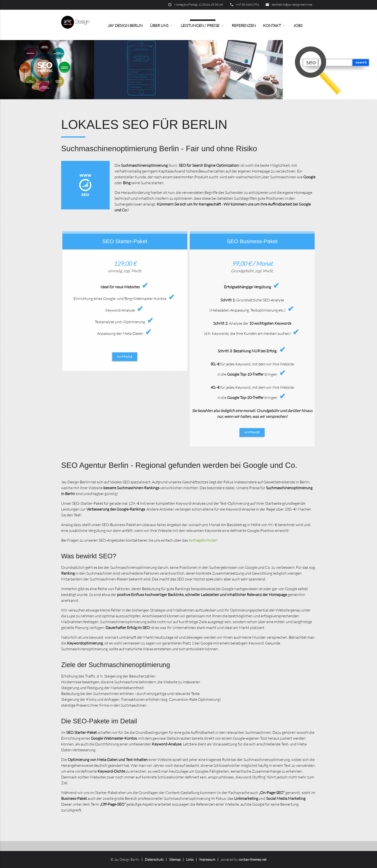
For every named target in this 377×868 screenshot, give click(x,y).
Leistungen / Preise (203, 25)
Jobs (298, 25)
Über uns (162, 25)
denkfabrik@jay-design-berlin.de (292, 4)
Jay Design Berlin (125, 25)
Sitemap (175, 859)
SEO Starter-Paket (125, 241)
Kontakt (275, 25)
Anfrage (125, 357)
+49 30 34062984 (248, 4)
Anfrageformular (203, 540)
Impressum (207, 859)
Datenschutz (154, 859)
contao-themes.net (253, 859)
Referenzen (244, 25)
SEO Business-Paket (252, 241)
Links (190, 859)
